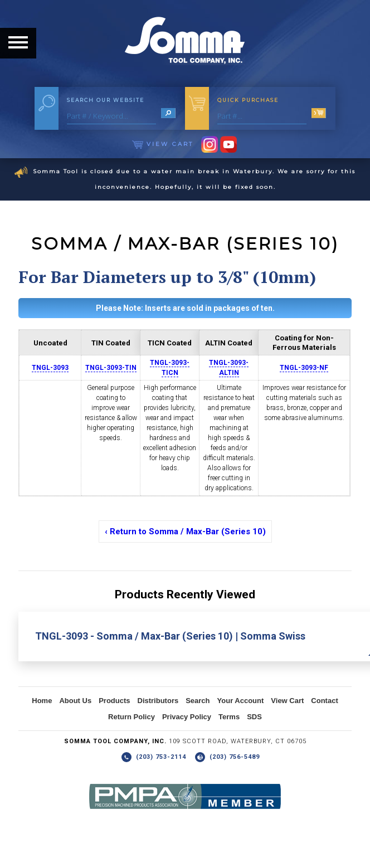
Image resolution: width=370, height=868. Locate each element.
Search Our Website (106, 100)
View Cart (163, 144)
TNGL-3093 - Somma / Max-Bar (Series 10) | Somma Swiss (170, 636)
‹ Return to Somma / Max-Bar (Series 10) (185, 531)
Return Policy (132, 717)
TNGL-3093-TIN (111, 368)
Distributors (158, 701)
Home (42, 701)
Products (114, 701)
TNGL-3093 (50, 368)
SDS (254, 717)
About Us (75, 701)
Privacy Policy (187, 717)
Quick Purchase (248, 100)
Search (198, 701)
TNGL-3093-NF (304, 368)
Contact (324, 701)
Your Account (241, 701)
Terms (229, 717)
